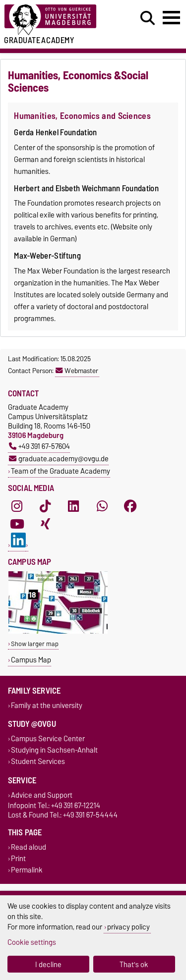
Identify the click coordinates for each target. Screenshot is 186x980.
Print (18, 858)
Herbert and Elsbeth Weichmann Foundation (86, 188)
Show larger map (35, 644)
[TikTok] (45, 506)
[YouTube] (17, 524)
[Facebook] (130, 506)
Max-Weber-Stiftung (47, 256)
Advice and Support (42, 795)
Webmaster (77, 371)
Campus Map (31, 660)
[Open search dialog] (148, 18)
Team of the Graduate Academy (61, 471)
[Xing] (45, 524)
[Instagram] (17, 506)
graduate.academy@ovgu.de (59, 459)
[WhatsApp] (102, 506)
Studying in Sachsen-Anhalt (54, 750)
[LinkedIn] (73, 506)
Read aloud (29, 847)
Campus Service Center (48, 738)
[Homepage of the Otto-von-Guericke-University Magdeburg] (57, 20)
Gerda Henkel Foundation (55, 132)
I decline (48, 964)
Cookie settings (32, 942)
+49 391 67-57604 (39, 446)
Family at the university (47, 705)
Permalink (27, 870)
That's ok (134, 964)
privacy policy (128, 927)
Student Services (38, 762)
